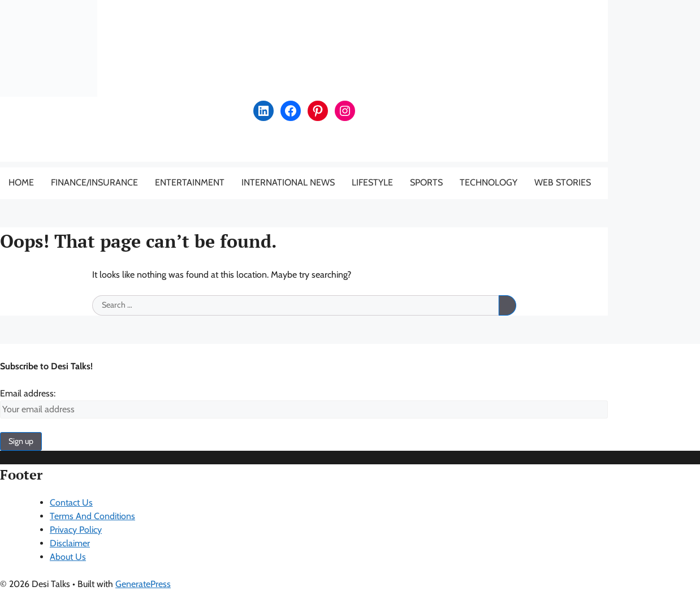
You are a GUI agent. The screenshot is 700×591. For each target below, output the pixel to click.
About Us (68, 557)
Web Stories (563, 182)
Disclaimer (70, 543)
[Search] (507, 305)
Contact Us (71, 502)
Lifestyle (372, 182)
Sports (426, 182)
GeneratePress (143, 584)
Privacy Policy (76, 530)
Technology (489, 182)
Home (21, 182)
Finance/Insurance (94, 182)
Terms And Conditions (92, 516)
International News (288, 182)
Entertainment (190, 182)
